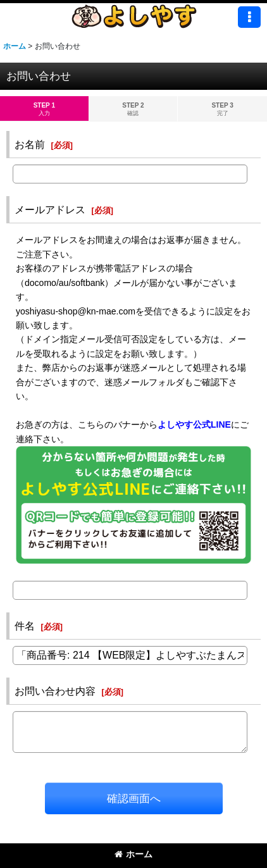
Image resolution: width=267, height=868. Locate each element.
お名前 (30, 144)
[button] (249, 17)
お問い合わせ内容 (55, 691)
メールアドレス (50, 209)
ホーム (133, 854)
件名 (25, 626)
